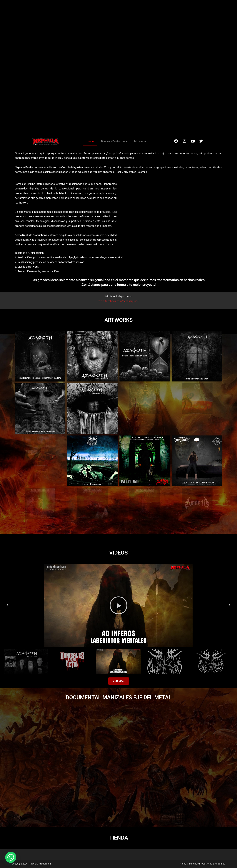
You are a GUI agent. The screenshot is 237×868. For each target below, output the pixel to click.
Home (90, 141)
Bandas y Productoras (114, 141)
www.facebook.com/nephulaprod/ (118, 301)
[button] (7, 605)
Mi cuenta (140, 141)
